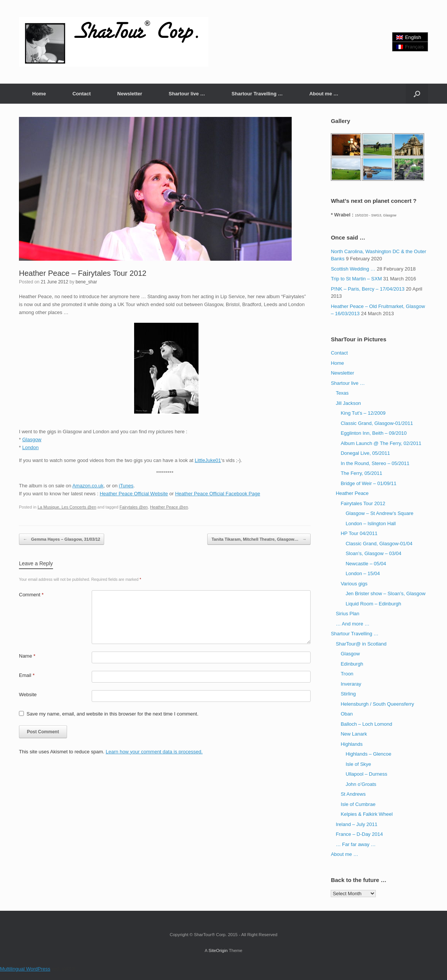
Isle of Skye (358, 764)
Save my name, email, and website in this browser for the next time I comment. (113, 714)
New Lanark (354, 734)
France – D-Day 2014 (359, 834)
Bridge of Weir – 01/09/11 (368, 483)
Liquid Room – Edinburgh (373, 604)
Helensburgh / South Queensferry (377, 704)
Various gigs (354, 584)
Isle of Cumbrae (358, 804)
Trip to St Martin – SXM (356, 279)
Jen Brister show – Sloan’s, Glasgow (385, 593)
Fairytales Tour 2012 (363, 503)
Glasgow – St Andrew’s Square (379, 513)
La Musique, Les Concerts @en (67, 507)
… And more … (352, 624)
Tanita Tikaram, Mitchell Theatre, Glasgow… (259, 539)
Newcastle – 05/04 (366, 564)
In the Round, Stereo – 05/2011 (375, 463)
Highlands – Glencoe (368, 754)
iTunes (126, 486)
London (30, 447)
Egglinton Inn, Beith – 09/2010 (374, 433)
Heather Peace (352, 493)
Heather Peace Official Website (134, 494)
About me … (324, 94)
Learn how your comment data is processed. (154, 752)
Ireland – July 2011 (356, 824)
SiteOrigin (218, 950)
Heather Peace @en (169, 507)
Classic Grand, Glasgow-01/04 (379, 544)
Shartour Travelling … (257, 94)
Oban (347, 714)
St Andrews (353, 794)
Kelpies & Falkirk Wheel (367, 814)
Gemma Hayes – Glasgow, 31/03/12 (62, 539)
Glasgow (32, 439)
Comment (31, 595)
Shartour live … (187, 94)
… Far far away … (356, 844)
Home (39, 94)
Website (28, 695)
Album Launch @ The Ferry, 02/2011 (381, 443)
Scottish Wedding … (353, 269)
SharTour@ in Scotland (361, 644)
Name (27, 656)
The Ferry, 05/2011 (361, 473)
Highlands (352, 744)
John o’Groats (361, 784)
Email (27, 675)
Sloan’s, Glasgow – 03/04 (373, 553)
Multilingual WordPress (25, 969)
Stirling (348, 694)
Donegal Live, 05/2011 (365, 453)
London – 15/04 (363, 573)
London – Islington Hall (370, 523)
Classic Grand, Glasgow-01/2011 (377, 423)
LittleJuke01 (208, 460)
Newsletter (130, 94)
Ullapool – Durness (366, 774)
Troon (347, 674)
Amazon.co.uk (88, 486)
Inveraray (351, 684)
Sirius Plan (347, 614)
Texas (342, 393)
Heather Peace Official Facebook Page (218, 494)
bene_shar (86, 282)
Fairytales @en (133, 507)
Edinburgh (352, 664)
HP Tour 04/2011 (359, 533)
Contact (81, 94)
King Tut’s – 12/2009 (363, 413)
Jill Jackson (348, 403)
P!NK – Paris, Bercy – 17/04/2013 (367, 289)
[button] (417, 94)
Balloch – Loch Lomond (366, 724)
